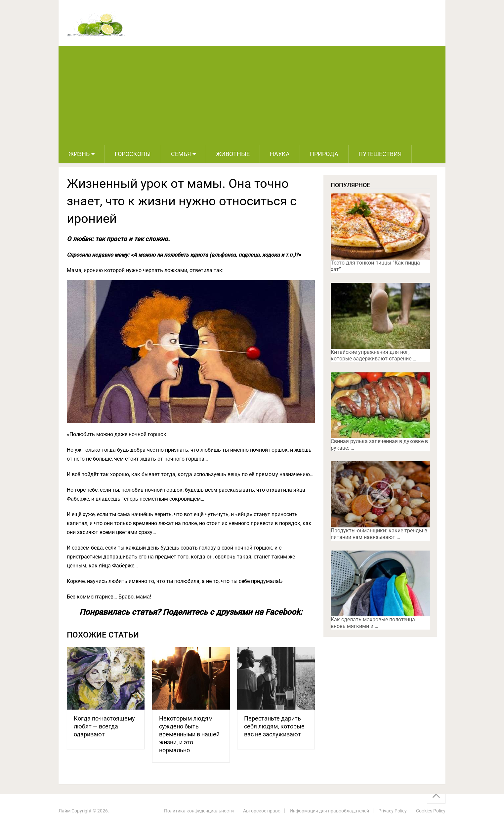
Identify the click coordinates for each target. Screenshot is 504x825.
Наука (280, 154)
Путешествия (380, 154)
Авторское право (262, 811)
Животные (233, 154)
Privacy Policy (393, 811)
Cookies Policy (431, 811)
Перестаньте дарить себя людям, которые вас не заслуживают (274, 726)
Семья (181, 154)
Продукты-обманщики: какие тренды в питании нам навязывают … (379, 534)
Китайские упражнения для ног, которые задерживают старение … (374, 355)
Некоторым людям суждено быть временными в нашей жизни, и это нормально (189, 734)
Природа (324, 154)
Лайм (64, 811)
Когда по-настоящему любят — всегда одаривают (104, 726)
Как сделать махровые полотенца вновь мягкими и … (373, 623)
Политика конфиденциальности (199, 811)
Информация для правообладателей (329, 811)
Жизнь (79, 154)
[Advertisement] (252, 96)
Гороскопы (133, 154)
